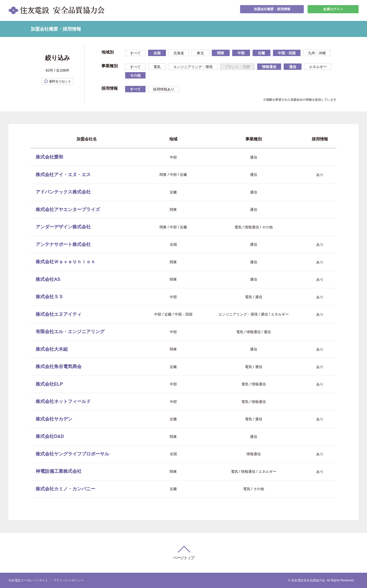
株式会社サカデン (54, 419)
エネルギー (318, 67)
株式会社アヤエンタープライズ (68, 210)
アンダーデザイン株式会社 (63, 227)
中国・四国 (287, 53)
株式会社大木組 (52, 349)
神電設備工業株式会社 (59, 471)
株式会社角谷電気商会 (59, 367)
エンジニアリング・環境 (193, 67)
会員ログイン (333, 10)
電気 (157, 67)
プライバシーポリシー (69, 580)
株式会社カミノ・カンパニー (65, 489)
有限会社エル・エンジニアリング (70, 332)
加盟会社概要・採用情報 (272, 10)
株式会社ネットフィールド (63, 401)
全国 (157, 53)
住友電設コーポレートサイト (28, 580)
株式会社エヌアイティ (59, 314)
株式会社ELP (49, 384)
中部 (241, 53)
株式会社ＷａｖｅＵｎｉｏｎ (65, 262)
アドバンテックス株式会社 (63, 192)
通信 (293, 67)
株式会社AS (48, 279)
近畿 (261, 53)
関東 (221, 53)
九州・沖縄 (317, 53)
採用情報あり (164, 89)
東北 (200, 53)
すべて (135, 53)
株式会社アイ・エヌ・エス (63, 175)
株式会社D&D (50, 436)
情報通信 (269, 67)
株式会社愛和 (49, 157)
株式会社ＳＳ (49, 297)
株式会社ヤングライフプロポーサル (72, 454)
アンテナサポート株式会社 (63, 244)
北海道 (179, 53)
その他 (135, 75)
